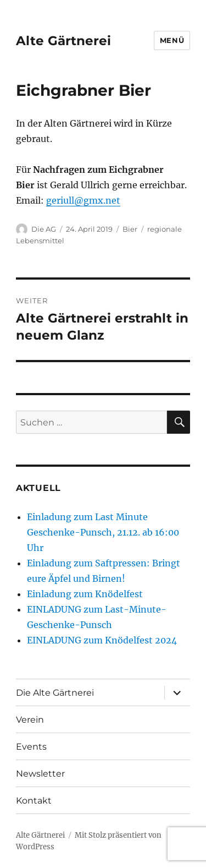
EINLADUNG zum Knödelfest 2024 (102, 640)
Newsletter (40, 774)
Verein (30, 720)
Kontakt (34, 801)
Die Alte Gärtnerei (55, 693)
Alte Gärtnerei (63, 41)
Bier (130, 229)
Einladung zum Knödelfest (85, 594)
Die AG (44, 229)
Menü (172, 40)
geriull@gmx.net (83, 200)
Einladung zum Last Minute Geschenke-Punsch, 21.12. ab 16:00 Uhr (103, 532)
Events (31, 747)
